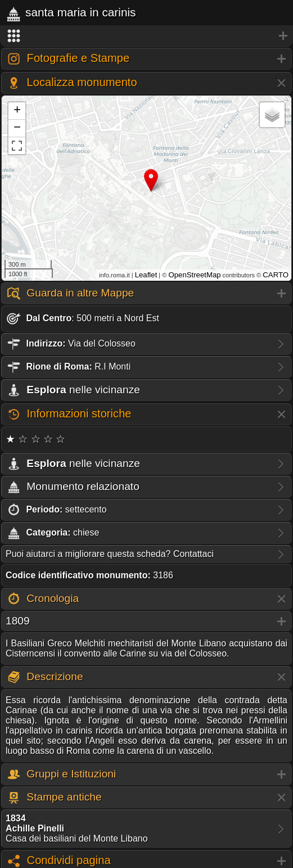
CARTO (276, 275)
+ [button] (17, 111)
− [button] (17, 128)
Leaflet (146, 275)
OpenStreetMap (194, 275)
